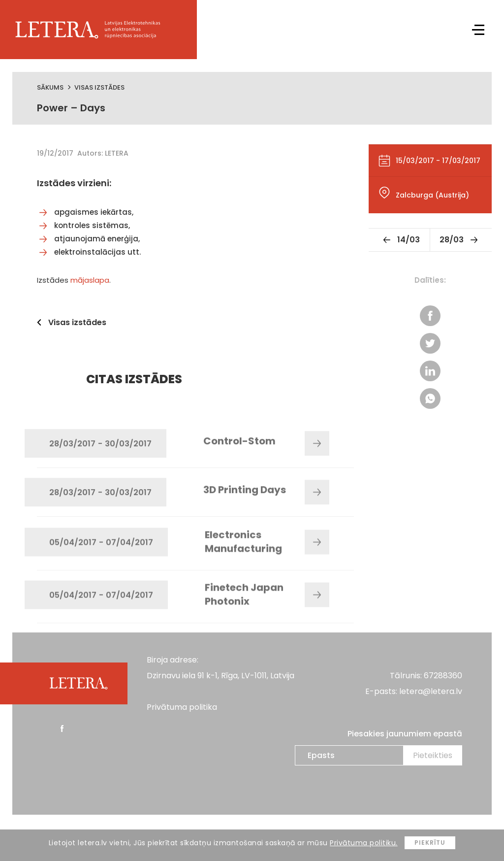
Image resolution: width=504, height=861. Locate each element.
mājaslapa (90, 280)
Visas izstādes (99, 87)
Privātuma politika (182, 707)
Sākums (50, 87)
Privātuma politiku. (364, 843)
